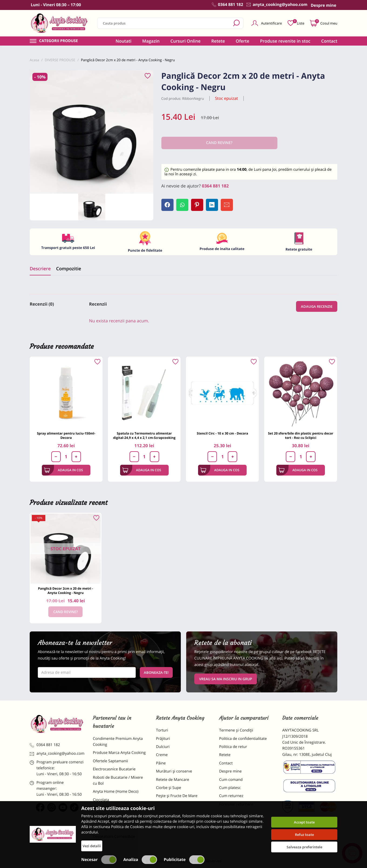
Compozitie (69, 269)
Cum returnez (231, 796)
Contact (329, 41)
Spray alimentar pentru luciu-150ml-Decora (66, 435)
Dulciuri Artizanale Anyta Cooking (114, 825)
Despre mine (230, 771)
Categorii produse (59, 41)
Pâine (161, 763)
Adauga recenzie (317, 306)
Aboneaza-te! (156, 672)
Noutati (123, 41)
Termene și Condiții (236, 730)
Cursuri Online (185, 41)
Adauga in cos (64, 470)
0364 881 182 (215, 186)
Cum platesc (230, 788)
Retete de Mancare (173, 780)
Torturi (162, 730)
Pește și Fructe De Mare (177, 796)
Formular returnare (236, 804)
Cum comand (231, 780)
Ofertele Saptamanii (110, 761)
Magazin (151, 41)
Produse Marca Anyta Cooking (119, 753)
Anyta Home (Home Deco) (116, 792)
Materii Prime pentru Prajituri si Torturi (119, 811)
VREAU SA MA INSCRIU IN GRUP (226, 679)
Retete (218, 41)
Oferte (243, 41)
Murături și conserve (174, 771)
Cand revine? (65, 612)
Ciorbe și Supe (169, 788)
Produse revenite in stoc (285, 41)
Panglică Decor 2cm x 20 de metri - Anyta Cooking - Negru (66, 591)
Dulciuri (163, 747)
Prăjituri (163, 739)
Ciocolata (101, 800)
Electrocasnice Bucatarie (114, 769)
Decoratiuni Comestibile (114, 837)
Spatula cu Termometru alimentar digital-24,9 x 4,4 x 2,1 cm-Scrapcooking (144, 435)
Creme (162, 755)
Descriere (40, 269)
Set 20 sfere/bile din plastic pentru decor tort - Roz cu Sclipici (301, 435)
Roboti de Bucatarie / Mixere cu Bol (118, 780)
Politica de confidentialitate (243, 739)
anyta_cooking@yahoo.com (57, 753)
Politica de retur (233, 747)
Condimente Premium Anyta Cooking (118, 742)
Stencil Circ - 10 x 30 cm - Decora (222, 433)
